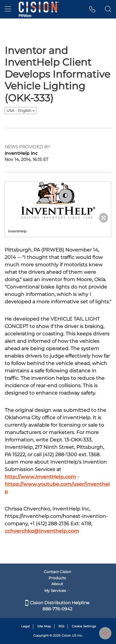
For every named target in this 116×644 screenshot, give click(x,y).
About (57, 584)
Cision (66, 636)
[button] (92, 9)
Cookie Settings (84, 626)
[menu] (8, 9)
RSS (61, 626)
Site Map (44, 626)
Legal (26, 626)
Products (57, 578)
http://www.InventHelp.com (40, 477)
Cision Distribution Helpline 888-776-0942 (57, 606)
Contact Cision (57, 572)
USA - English (21, 111)
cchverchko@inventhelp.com (42, 531)
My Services (57, 591)
